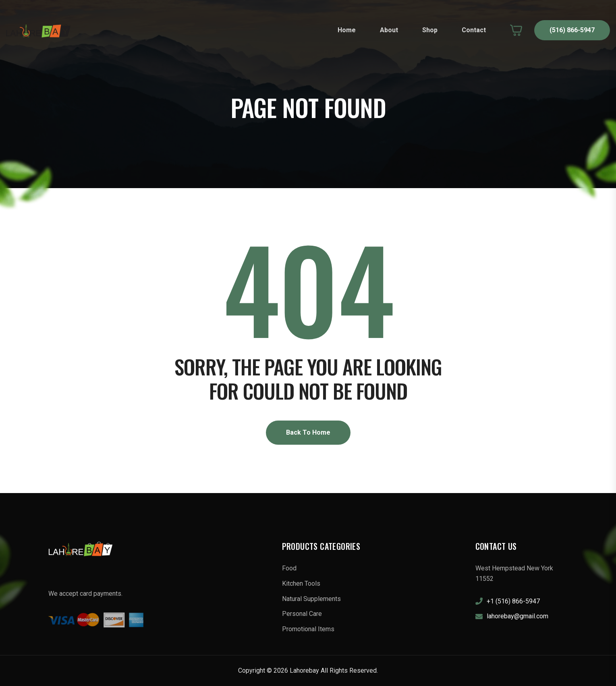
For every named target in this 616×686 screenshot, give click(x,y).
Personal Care (302, 614)
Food (289, 568)
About (389, 30)
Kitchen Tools (301, 583)
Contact (474, 30)
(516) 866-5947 (572, 30)
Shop (430, 30)
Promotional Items (308, 629)
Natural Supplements (311, 599)
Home (347, 30)
